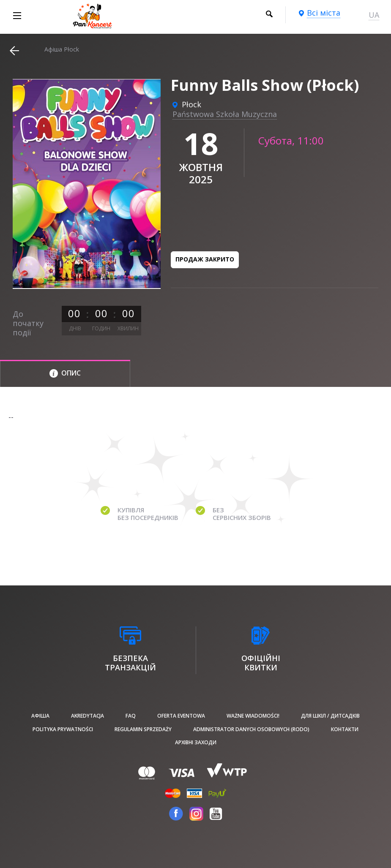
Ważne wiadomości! (253, 716)
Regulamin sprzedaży (143, 729)
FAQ (131, 716)
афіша (40, 716)
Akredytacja (87, 716)
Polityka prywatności (63, 729)
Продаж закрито (205, 259)
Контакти (345, 729)
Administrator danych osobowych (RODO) (251, 729)
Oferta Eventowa (181, 716)
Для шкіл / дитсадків (330, 716)
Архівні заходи (196, 742)
